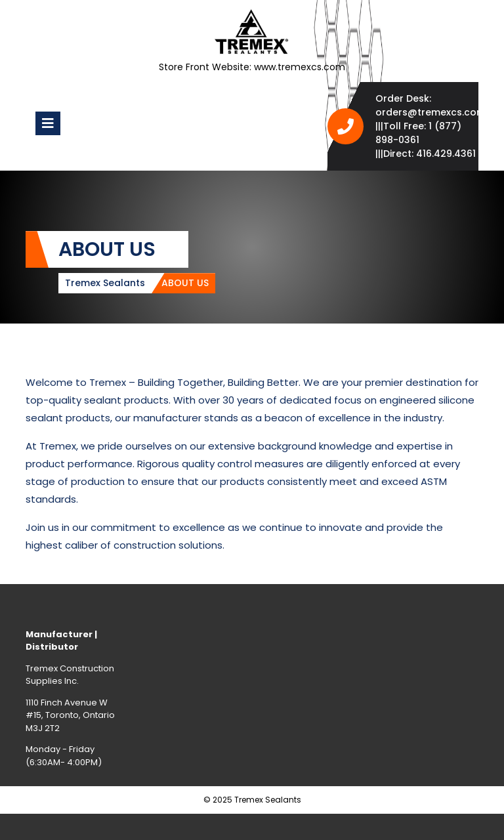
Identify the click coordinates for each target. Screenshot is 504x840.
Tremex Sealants (105, 283)
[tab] (48, 123)
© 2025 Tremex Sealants (252, 800)
